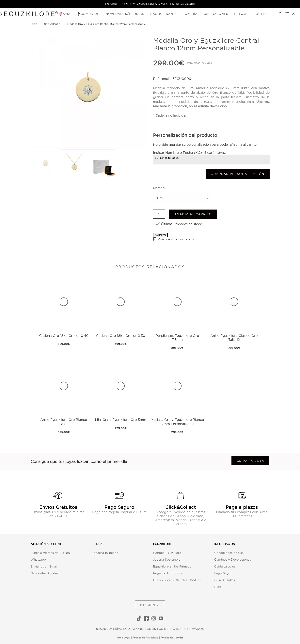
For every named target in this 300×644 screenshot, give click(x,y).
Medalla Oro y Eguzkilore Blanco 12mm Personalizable (177, 422)
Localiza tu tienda (105, 553)
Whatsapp (38, 559)
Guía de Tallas (225, 580)
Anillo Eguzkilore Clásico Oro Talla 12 (234, 338)
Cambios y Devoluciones (233, 559)
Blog (218, 587)
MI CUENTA (150, 605)
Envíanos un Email (44, 566)
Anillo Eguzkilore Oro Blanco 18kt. (64, 422)
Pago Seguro (224, 573)
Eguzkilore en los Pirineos (172, 566)
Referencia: (163, 79)
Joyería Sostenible (167, 559)
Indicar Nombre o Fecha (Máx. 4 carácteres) (190, 153)
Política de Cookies (172, 638)
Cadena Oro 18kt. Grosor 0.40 (64, 336)
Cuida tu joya (251, 461)
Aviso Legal (123, 638)
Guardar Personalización (238, 174)
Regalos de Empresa (168, 573)
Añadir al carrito (193, 214)
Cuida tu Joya (225, 566)
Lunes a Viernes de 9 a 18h (50, 553)
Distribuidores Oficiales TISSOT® (177, 580)
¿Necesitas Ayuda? (44, 573)
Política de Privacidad (145, 638)
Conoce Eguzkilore (167, 553)
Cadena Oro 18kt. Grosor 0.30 (121, 336)
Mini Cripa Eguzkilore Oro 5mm (121, 420)
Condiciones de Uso (229, 553)
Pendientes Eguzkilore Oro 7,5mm (177, 338)
